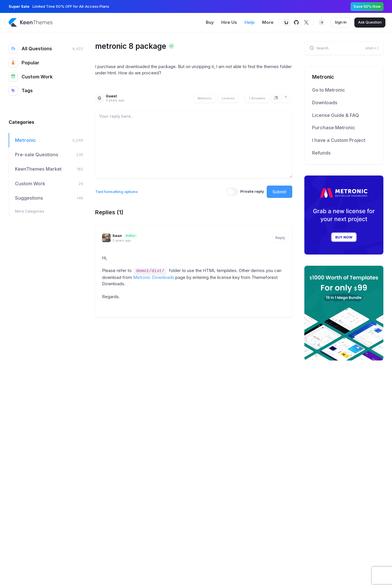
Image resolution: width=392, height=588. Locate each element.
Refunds (321, 153)
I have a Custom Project (339, 140)
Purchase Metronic (334, 128)
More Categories (30, 211)
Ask (370, 22)
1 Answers (257, 98)
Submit (279, 192)
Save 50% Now (367, 6)
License (228, 98)
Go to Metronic (329, 90)
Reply (280, 238)
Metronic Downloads (154, 277)
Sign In (341, 22)
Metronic (205, 98)
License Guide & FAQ (336, 115)
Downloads (325, 103)
